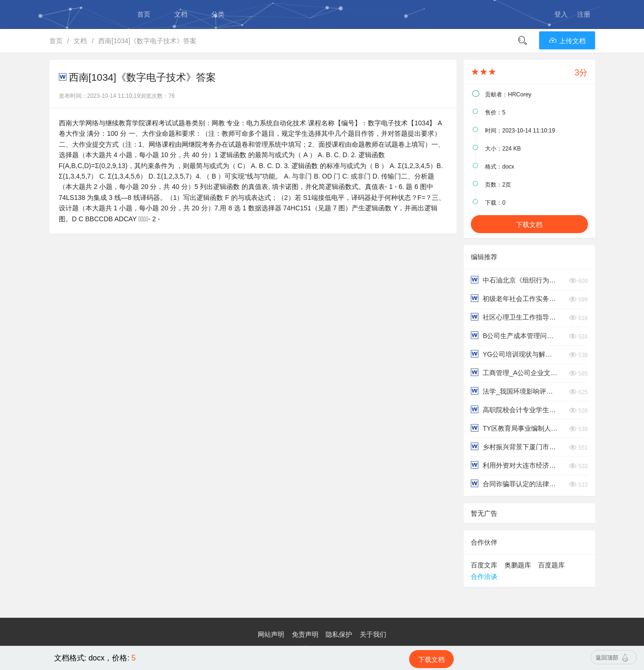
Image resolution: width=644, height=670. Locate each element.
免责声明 (305, 634)
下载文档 (529, 225)
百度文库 (484, 565)
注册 (584, 14)
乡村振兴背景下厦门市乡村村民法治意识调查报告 (515, 447)
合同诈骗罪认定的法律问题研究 (515, 484)
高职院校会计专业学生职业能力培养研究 (515, 410)
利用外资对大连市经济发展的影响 (515, 465)
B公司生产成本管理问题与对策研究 (515, 335)
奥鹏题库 (518, 565)
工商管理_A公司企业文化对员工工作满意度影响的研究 (515, 373)
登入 (561, 14)
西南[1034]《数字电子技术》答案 (147, 41)
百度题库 (551, 565)
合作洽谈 (484, 576)
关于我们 (373, 634)
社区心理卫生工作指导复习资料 (515, 317)
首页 (144, 14)
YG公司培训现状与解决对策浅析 (515, 354)
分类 (218, 14)
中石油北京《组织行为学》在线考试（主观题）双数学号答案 (515, 280)
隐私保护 (339, 634)
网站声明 (271, 634)
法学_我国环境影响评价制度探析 (515, 391)
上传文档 (567, 41)
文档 (181, 14)
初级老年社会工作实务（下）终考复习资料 (515, 298)
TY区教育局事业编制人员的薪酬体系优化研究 (515, 428)
